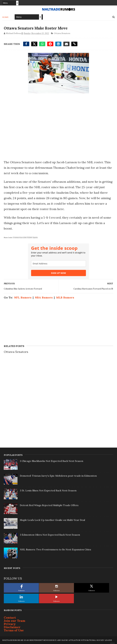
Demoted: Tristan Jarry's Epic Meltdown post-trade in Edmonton (58, 476)
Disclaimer (12, 627)
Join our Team (15, 621)
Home (5, 17)
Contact (10, 617)
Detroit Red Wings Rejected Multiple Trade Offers (49, 505)
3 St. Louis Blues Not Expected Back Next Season (48, 490)
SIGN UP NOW (58, 273)
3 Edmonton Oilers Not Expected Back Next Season (50, 535)
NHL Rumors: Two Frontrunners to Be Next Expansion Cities (55, 549)
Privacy (10, 624)
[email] (58, 264)
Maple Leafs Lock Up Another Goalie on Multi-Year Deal (52, 520)
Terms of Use (14, 630)
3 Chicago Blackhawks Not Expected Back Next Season (51, 461)
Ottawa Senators (62, 33)
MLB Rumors (65, 297)
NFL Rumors (23, 297)
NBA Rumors (44, 297)
